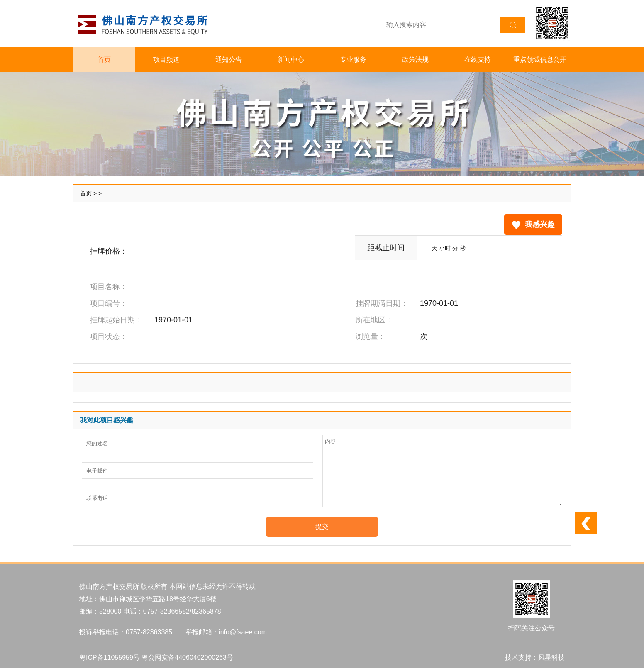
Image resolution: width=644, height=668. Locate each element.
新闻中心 (291, 60)
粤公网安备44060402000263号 (187, 657)
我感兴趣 (533, 225)
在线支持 (478, 60)
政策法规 (415, 60)
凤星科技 (551, 657)
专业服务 (353, 60)
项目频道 (166, 60)
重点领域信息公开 (540, 60)
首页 (104, 60)
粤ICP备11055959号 (110, 657)
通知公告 (229, 60)
